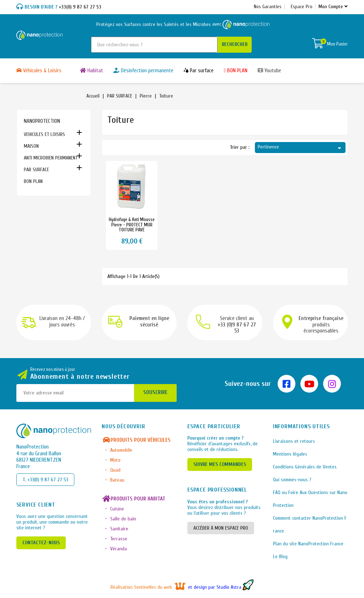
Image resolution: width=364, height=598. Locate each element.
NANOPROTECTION (42, 121)
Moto (115, 460)
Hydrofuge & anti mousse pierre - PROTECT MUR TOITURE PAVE (132, 225)
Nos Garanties (268, 7)
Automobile (121, 450)
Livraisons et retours (294, 441)
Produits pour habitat (133, 499)
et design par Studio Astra (221, 587)
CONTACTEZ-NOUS (41, 543)
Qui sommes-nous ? (292, 480)
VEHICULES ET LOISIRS (44, 134)
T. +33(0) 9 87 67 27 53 (45, 480)
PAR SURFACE (36, 170)
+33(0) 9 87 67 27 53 (59, 7)
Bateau (117, 480)
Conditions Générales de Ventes (305, 467)
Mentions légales (290, 454)
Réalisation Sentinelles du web (149, 587)
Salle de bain (123, 519)
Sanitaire (119, 529)
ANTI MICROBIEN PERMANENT (51, 158)
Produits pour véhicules (136, 440)
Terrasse (119, 539)
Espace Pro (302, 7)
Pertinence (301, 148)
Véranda (119, 549)
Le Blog (280, 557)
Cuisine (117, 509)
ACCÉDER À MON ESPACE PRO (221, 528)
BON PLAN (33, 181)
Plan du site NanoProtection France (308, 544)
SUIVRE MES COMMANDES (220, 464)
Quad (115, 470)
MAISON (31, 146)
